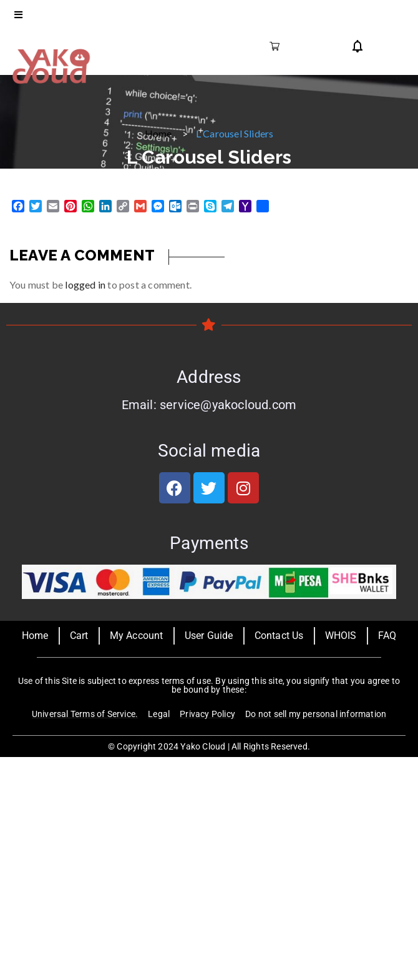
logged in (85, 285)
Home (158, 133)
